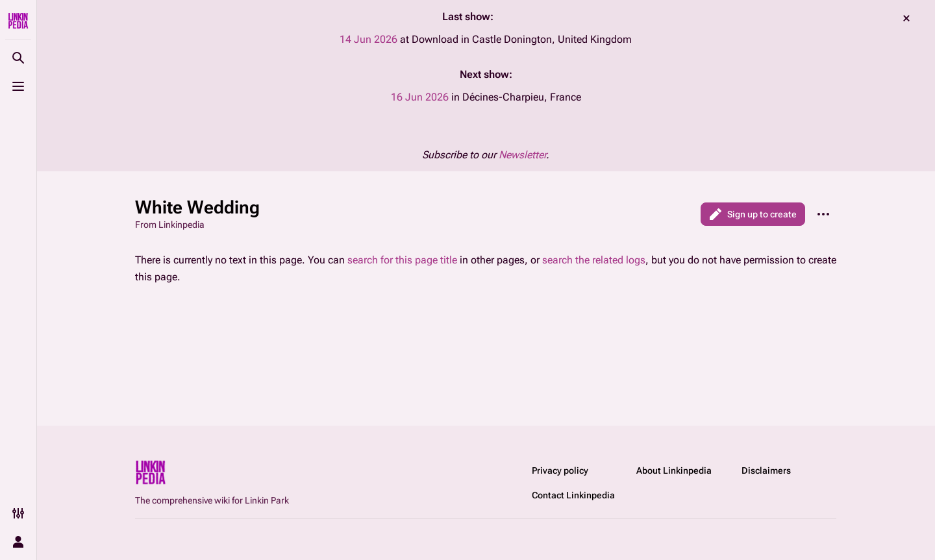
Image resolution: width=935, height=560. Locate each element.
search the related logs (594, 260)
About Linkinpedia (674, 470)
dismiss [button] (906, 18)
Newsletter (522, 155)
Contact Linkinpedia (573, 495)
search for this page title (402, 260)
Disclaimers (766, 470)
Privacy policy (560, 470)
